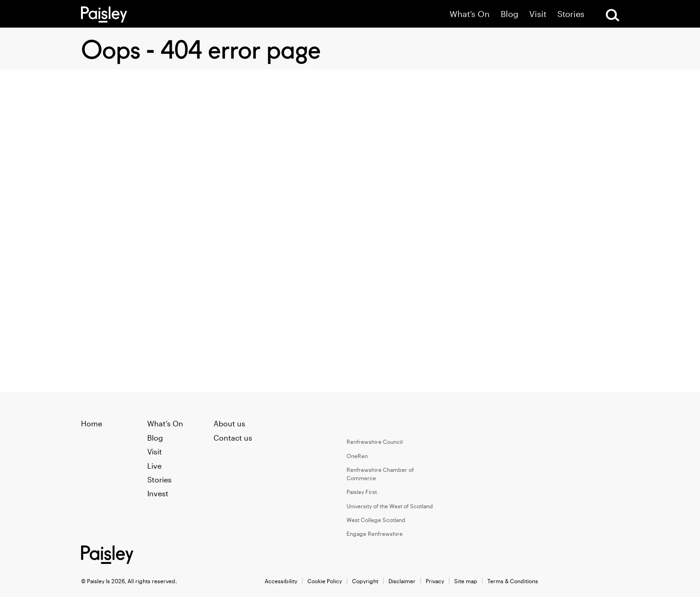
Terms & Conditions (513, 581)
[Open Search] (613, 15)
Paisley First (362, 492)
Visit (538, 14)
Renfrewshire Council (375, 442)
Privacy (435, 581)
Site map (466, 581)
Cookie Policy (325, 581)
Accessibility (281, 581)
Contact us (233, 438)
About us (229, 423)
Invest (158, 493)
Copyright (365, 581)
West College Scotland (376, 520)
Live (154, 466)
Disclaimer (402, 581)
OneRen (357, 456)
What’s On (470, 14)
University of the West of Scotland (390, 506)
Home (92, 423)
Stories (571, 14)
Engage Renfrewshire (375, 534)
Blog (509, 14)
